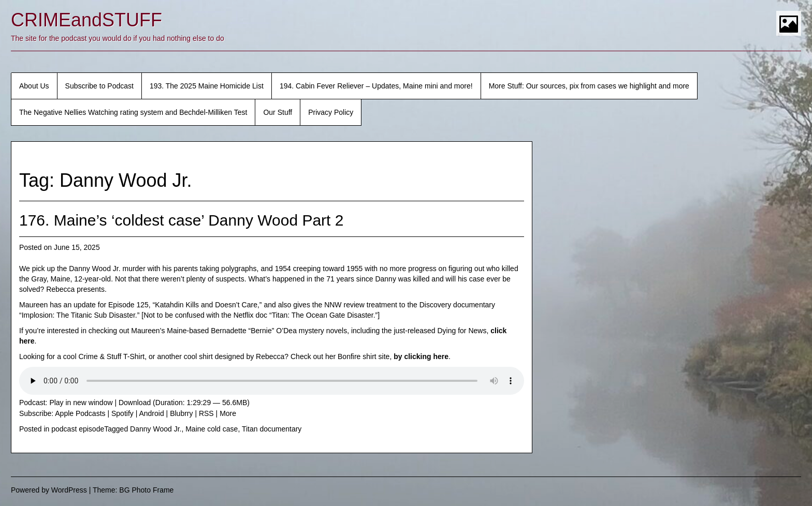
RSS (206, 413)
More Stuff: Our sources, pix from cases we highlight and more (589, 86)
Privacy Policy (331, 112)
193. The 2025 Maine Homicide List (207, 86)
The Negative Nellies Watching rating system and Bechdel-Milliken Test (133, 112)
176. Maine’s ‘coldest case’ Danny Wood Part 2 (181, 220)
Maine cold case (212, 429)
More (228, 413)
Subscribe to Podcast (99, 86)
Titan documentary (272, 429)
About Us (34, 86)
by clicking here (421, 356)
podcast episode (78, 429)
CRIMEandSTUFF (86, 20)
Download (135, 403)
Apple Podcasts (80, 413)
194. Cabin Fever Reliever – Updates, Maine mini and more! (376, 86)
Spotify (122, 413)
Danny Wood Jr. (156, 429)
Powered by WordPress (49, 490)
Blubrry (181, 413)
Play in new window (81, 403)
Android (151, 413)
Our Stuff (278, 112)
